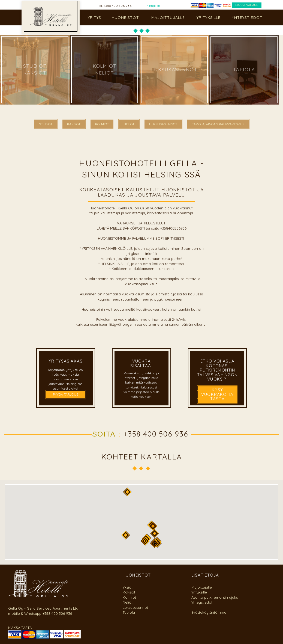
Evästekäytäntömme (209, 612)
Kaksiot (129, 592)
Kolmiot (129, 597)
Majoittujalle (202, 587)
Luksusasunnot (135, 607)
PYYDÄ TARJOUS (66, 395)
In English (153, 6)
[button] (153, 526)
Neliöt (128, 602)
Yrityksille (199, 592)
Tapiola (129, 612)
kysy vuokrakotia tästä (217, 394)
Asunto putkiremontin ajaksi (215, 597)
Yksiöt (128, 587)
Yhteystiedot (202, 602)
